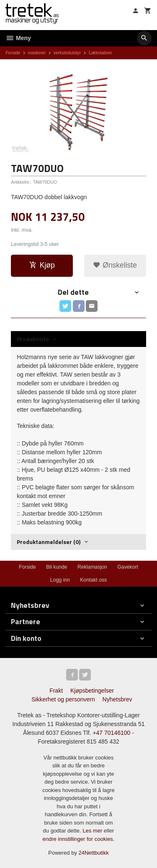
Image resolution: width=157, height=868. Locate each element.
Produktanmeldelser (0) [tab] (49, 542)
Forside (13, 53)
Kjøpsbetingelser (92, 691)
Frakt (56, 691)
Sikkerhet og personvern (63, 699)
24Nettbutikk (94, 853)
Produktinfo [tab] (33, 339)
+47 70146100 (111, 733)
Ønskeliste (115, 265)
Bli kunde (57, 567)
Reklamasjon (92, 567)
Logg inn (60, 580)
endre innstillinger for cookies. (79, 839)
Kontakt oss (93, 580)
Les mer (93, 831)
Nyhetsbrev (117, 699)
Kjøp (42, 265)
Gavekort (128, 567)
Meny (18, 38)
